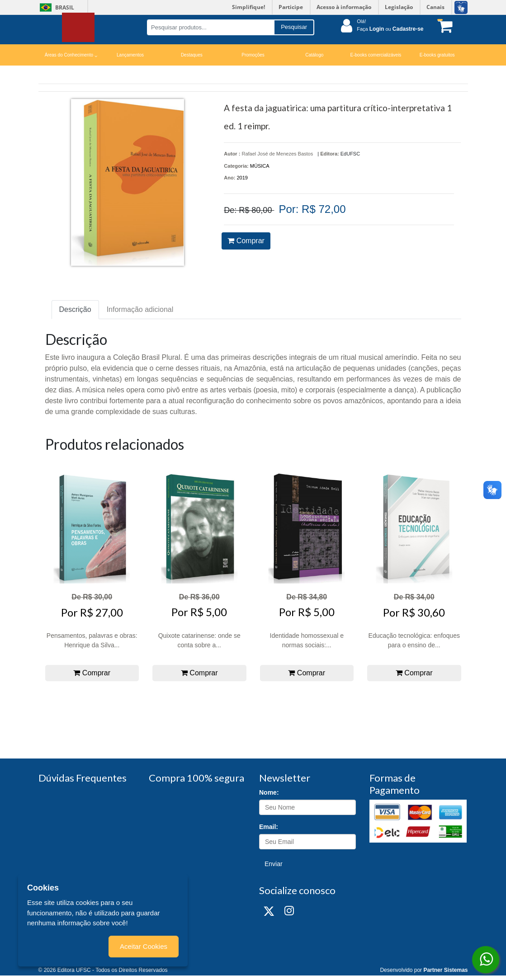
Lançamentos (130, 55)
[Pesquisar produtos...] (210, 27)
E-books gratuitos (437, 55)
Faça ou (390, 29)
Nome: (269, 792)
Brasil (55, 7)
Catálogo (314, 55)
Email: (269, 827)
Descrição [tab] (75, 309)
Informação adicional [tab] (140, 309)
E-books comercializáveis (376, 55)
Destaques (192, 55)
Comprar (246, 241)
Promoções (253, 55)
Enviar (274, 864)
